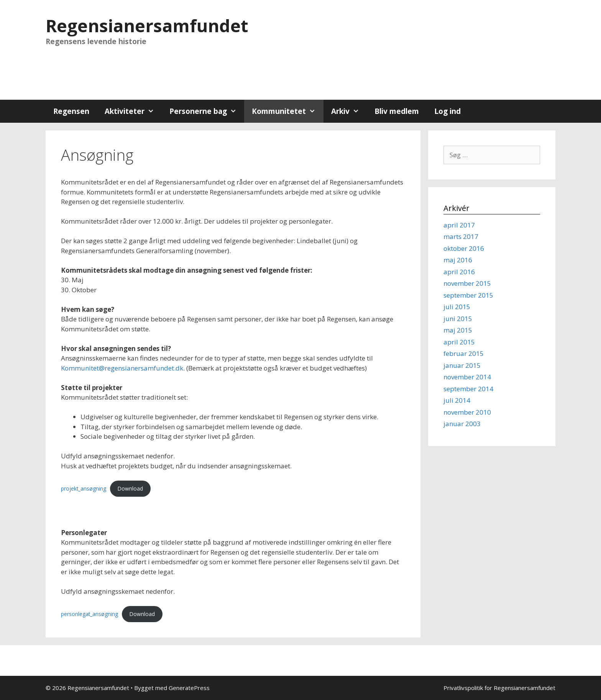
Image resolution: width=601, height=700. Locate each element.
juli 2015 (457, 307)
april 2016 (459, 272)
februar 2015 (464, 353)
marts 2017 (461, 236)
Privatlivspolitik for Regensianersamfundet (499, 688)
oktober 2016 (464, 248)
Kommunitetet (287, 111)
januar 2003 (462, 424)
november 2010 (467, 412)
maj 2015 (458, 330)
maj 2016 (458, 260)
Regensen (71, 111)
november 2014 (467, 377)
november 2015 (467, 283)
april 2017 (459, 225)
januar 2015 (462, 365)
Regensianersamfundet (147, 26)
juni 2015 (458, 319)
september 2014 (468, 389)
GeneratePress (189, 688)
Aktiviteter (133, 111)
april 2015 (459, 342)
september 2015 (468, 295)
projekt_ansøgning (84, 488)
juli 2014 (457, 400)
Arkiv (349, 111)
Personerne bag (207, 111)
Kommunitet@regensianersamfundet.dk (122, 368)
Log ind (447, 111)
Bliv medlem (397, 111)
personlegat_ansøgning (89, 614)
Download (130, 488)
